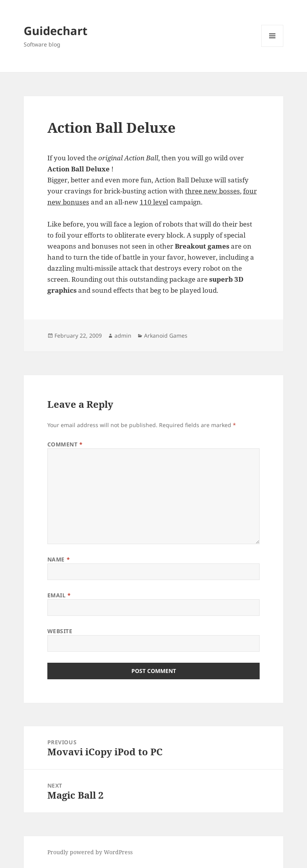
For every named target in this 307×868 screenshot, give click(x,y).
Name (59, 559)
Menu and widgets (272, 47)
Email (59, 595)
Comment (65, 444)
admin (123, 335)
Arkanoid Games (166, 335)
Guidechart (56, 31)
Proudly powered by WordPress (90, 852)
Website (60, 631)
